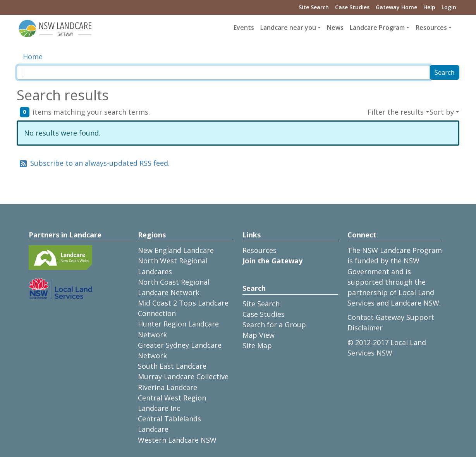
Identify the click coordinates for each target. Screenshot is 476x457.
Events (244, 27)
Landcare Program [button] (377, 27)
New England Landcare (176, 250)
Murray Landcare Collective (183, 376)
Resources (259, 250)
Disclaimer (365, 328)
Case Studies (352, 7)
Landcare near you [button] (288, 27)
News (335, 27)
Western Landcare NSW (177, 440)
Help (429, 7)
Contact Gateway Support (391, 317)
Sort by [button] (442, 112)
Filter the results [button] (396, 112)
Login (449, 7)
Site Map (257, 345)
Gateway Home (396, 7)
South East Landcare (172, 366)
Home (33, 57)
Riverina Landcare (168, 387)
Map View (259, 335)
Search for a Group (274, 325)
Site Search (314, 7)
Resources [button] (431, 27)
